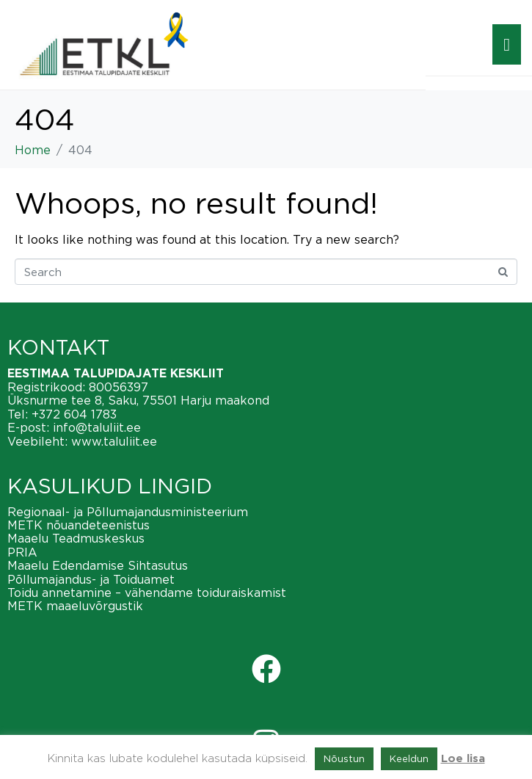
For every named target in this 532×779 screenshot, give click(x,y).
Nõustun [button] (344, 758)
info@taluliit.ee (97, 427)
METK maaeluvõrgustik (75, 606)
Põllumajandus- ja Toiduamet (91, 579)
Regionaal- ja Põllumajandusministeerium (128, 512)
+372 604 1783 (74, 414)
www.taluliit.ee (114, 441)
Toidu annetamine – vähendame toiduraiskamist (147, 593)
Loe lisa (463, 759)
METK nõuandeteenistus (79, 525)
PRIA (22, 552)
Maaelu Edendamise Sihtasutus (98, 565)
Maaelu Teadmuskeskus (76, 538)
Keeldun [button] (409, 758)
